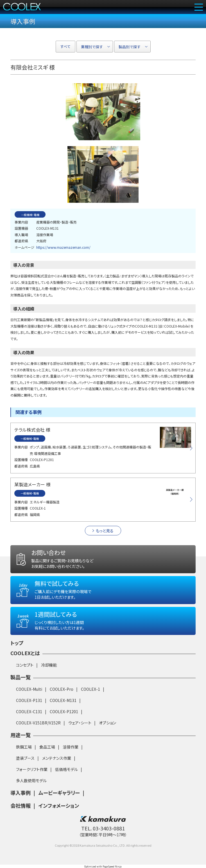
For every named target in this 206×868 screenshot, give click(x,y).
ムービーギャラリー (59, 793)
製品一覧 (21, 677)
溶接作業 (71, 747)
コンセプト (25, 665)
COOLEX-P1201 (64, 712)
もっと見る (105, 531)
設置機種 (21, 460)
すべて (65, 46)
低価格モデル (66, 769)
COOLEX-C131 (29, 712)
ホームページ (24, 247)
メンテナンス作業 (57, 758)
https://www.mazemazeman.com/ (63, 247)
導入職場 (21, 235)
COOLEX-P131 (29, 700)
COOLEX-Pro (62, 689)
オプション (107, 723)
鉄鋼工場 (24, 747)
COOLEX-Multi (29, 689)
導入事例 (21, 793)
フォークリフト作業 (32, 769)
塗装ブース (25, 758)
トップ (17, 643)
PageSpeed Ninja (112, 866)
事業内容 (21, 222)
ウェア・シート (80, 723)
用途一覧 (21, 735)
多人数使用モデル (31, 780)
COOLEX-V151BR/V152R (38, 723)
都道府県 (21, 241)
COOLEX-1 (90, 689)
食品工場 (47, 747)
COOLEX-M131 (63, 700)
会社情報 (21, 805)
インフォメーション (59, 805)
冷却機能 (49, 665)
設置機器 (21, 228)
